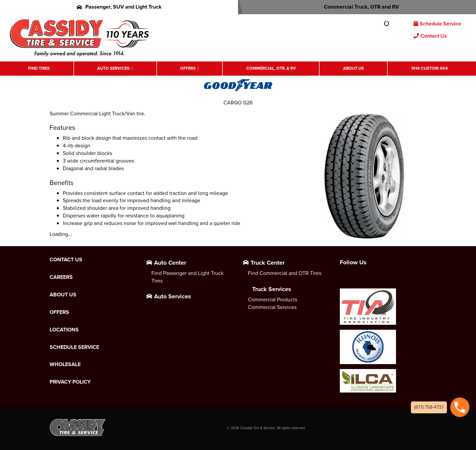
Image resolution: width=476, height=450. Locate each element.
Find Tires (39, 68)
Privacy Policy (70, 382)
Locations (64, 330)
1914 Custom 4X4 (430, 68)
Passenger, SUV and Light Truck (119, 7)
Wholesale (65, 364)
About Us (354, 68)
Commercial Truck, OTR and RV (357, 7)
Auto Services (113, 68)
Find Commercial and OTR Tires (285, 273)
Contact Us (430, 36)
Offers (188, 68)
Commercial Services (272, 307)
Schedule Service (437, 24)
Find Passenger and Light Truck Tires (187, 277)
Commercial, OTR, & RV (271, 68)
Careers (61, 277)
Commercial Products (273, 300)
